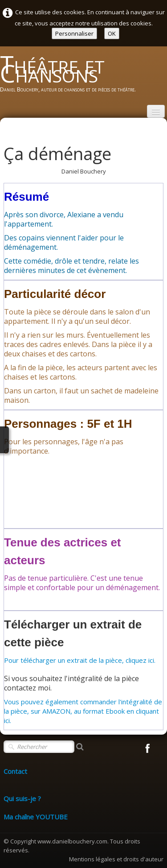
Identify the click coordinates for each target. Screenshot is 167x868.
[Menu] (156, 111)
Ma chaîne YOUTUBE (36, 817)
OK (112, 33)
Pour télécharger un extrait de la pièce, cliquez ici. (80, 660)
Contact (15, 771)
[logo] (83, 77)
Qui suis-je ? (22, 798)
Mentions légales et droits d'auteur (116, 859)
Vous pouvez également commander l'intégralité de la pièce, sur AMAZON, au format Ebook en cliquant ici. (83, 711)
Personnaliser (74, 33)
